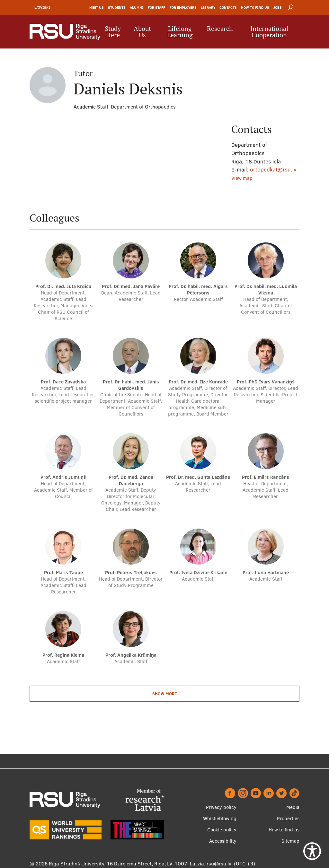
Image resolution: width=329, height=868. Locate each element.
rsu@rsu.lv (219, 864)
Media (293, 807)
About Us (142, 32)
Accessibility (223, 841)
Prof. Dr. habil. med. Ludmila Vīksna (266, 289)
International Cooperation (269, 32)
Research (220, 29)
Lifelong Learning (180, 32)
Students (117, 7)
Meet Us (97, 7)
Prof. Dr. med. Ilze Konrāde (198, 382)
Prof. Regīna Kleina (63, 655)
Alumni (137, 7)
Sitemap (290, 841)
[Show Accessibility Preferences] (312, 851)
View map (242, 178)
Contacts (228, 7)
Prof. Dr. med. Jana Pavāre (131, 286)
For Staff (156, 7)
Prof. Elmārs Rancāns (266, 477)
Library (208, 7)
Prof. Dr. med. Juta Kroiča (63, 286)
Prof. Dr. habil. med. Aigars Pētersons (198, 289)
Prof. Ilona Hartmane (266, 572)
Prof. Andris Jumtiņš (63, 477)
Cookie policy (222, 830)
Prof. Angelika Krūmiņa (131, 655)
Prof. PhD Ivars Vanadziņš (266, 382)
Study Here (113, 32)
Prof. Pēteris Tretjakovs (131, 572)
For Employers (183, 7)
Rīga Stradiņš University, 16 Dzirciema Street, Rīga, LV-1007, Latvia (126, 864)
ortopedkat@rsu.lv (273, 169)
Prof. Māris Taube (63, 572)
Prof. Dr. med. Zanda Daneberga (131, 480)
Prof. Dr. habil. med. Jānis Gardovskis (131, 385)
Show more (164, 694)
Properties (288, 818)
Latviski (42, 7)
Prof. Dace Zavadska (63, 382)
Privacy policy (221, 807)
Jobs (278, 7)
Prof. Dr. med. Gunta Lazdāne (198, 477)
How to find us (255, 7)
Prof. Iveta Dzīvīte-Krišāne (198, 572)
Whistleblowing (220, 818)
